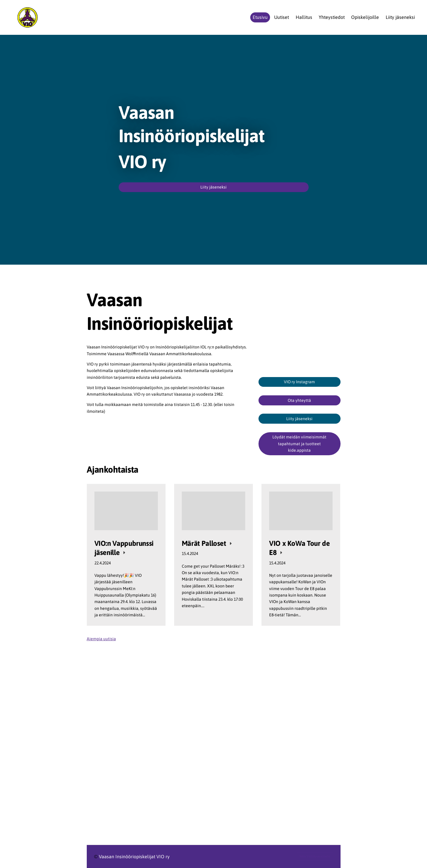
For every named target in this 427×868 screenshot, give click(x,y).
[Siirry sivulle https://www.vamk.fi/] (168, 763)
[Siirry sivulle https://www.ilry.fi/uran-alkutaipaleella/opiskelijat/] (168, 737)
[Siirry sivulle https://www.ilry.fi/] (168, 716)
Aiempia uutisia (101, 639)
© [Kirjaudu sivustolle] (96, 856)
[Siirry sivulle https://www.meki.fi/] (300, 752)
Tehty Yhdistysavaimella (315, 856)
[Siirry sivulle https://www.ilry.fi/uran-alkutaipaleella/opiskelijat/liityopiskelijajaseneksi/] (214, 676)
